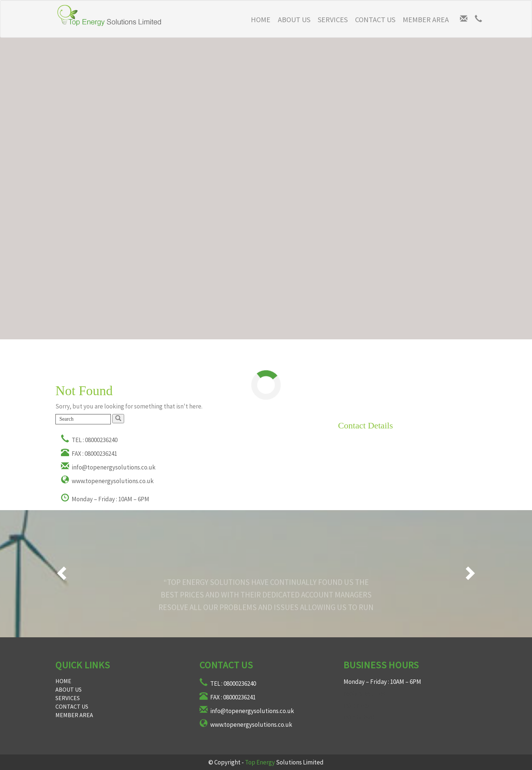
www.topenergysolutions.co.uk (107, 481)
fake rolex (357, 705)
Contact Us (375, 19)
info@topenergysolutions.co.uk (108, 467)
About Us (294, 19)
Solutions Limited (284, 762)
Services (333, 19)
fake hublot (359, 717)
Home (63, 681)
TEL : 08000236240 (89, 440)
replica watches (364, 693)
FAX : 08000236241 (89, 454)
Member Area (426, 19)
